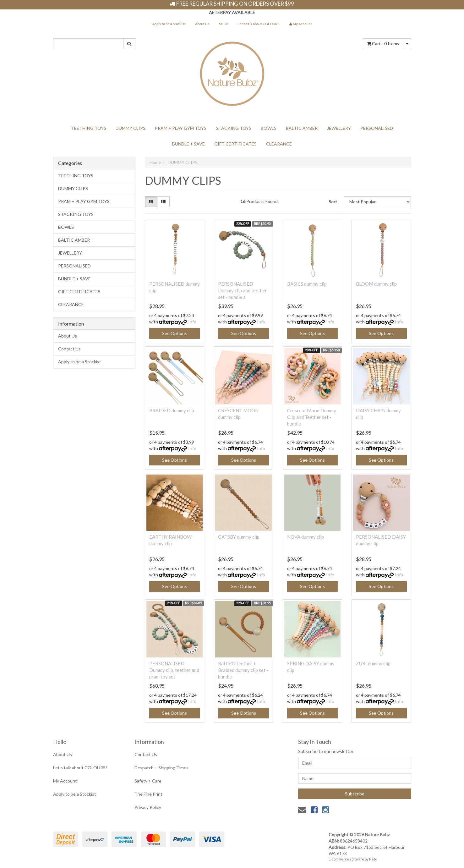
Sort (333, 202)
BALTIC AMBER (302, 128)
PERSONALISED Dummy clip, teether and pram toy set (174, 670)
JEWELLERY (339, 128)
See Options (175, 333)
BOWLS (269, 128)
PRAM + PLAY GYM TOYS (181, 128)
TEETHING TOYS (89, 128)
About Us (202, 24)
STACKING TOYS (234, 128)
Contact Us (69, 349)
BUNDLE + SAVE (188, 144)
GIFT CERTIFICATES (235, 144)
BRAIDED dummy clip (172, 410)
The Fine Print (148, 794)
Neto (373, 859)
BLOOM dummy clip (376, 284)
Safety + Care (148, 781)
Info (192, 322)
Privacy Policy (148, 807)
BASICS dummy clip (307, 284)
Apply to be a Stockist (169, 24)
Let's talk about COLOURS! (80, 768)
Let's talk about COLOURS (258, 24)
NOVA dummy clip (306, 537)
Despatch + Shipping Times (161, 768)
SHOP (224, 24)
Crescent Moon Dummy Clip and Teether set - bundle (312, 417)
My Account (65, 781)
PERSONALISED (377, 128)
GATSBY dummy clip (239, 537)
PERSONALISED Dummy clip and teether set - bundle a (243, 290)
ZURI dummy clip (373, 663)
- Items (383, 44)
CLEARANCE (279, 144)
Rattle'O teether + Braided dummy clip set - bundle (243, 670)
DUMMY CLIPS (131, 128)
